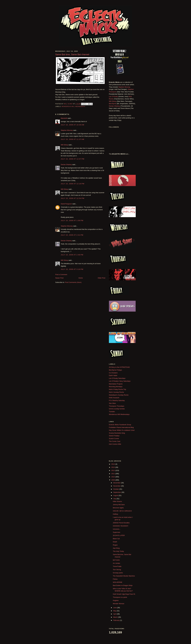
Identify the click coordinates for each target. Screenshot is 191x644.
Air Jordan (116, 563)
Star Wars (112, 403)
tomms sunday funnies (117, 409)
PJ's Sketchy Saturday (117, 400)
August (116, 495)
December (117, 483)
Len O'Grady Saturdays (117, 378)
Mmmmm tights (118, 508)
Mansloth (64, 118)
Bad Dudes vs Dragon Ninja (123, 585)
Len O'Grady (113, 97)
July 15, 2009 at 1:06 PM (72, 220)
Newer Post (59, 278)
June (115, 608)
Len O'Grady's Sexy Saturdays (120, 381)
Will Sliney (64, 145)
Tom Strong (117, 570)
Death (115, 542)
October (116, 489)
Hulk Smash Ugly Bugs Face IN (124, 594)
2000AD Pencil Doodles (121, 523)
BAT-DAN (116, 560)
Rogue (115, 545)
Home (81, 278)
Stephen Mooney (67, 130)
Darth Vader (113, 375)
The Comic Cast (115, 441)
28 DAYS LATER (119, 535)
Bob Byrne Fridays (115, 370)
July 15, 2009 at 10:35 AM (72, 125)
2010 (113, 477)
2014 (113, 464)
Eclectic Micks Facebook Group (120, 425)
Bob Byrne (113, 104)
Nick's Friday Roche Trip (117, 389)
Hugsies (116, 600)
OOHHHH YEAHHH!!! (120, 526)
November (117, 486)
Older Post (102, 278)
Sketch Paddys (114, 436)
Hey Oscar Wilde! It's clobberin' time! (122, 430)
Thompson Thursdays (117, 406)
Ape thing (116, 548)
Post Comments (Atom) (73, 282)
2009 (113, 480)
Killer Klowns (117, 501)
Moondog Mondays (116, 387)
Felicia (115, 579)
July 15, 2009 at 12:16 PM (73, 184)
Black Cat (116, 539)
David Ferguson (66, 204)
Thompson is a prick (120, 597)
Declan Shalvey (66, 165)
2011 (113, 474)
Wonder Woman (118, 604)
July (115, 499)
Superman (116, 532)
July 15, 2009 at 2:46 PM (72, 255)
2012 (113, 470)
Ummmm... (117, 529)
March (116, 617)
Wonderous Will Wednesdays (73, 107)
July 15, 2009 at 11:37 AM (72, 139)
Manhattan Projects (116, 384)
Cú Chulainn (113, 373)
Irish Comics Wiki (115, 444)
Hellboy (115, 514)
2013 (113, 467)
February (117, 620)
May (115, 611)
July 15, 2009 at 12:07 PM (73, 159)
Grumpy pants (118, 573)
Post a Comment (61, 275)
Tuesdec (112, 412)
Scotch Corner (114, 438)
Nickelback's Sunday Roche (119, 395)
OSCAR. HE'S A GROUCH (122, 511)
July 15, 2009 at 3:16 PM (72, 269)
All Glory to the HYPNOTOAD (119, 367)
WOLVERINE (117, 582)
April (115, 614)
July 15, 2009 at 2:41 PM (72, 235)
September (117, 492)
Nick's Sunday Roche (116, 392)
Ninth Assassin (114, 398)
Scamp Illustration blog (117, 433)
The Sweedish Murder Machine (124, 576)
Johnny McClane (119, 505)
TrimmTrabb (117, 566)
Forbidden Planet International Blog (121, 427)
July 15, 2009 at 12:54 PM (73, 198)
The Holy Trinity (118, 551)
